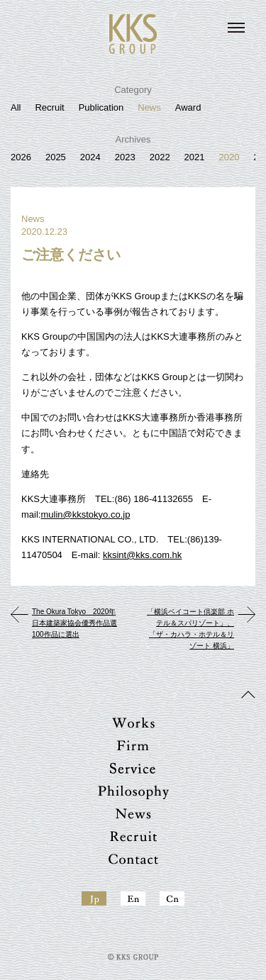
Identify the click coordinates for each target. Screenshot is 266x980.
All (16, 107)
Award (188, 107)
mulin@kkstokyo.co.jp (85, 514)
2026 (21, 157)
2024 (90, 157)
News (149, 107)
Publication (101, 107)
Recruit (49, 107)
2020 (229, 157)
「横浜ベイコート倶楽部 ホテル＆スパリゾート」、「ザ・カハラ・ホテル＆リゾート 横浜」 (190, 629)
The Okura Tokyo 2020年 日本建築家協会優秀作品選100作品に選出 (74, 623)
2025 (56, 157)
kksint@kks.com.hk (142, 555)
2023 (125, 157)
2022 (160, 157)
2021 (195, 157)
